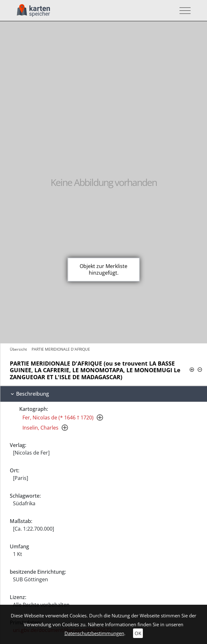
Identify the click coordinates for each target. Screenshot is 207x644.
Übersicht (18, 349)
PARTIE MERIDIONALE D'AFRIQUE (61, 349)
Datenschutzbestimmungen (94, 633)
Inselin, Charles (40, 428)
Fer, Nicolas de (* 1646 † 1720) (58, 418)
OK (138, 633)
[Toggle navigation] (183, 11)
